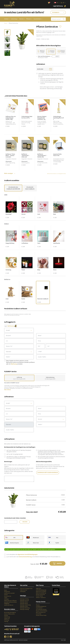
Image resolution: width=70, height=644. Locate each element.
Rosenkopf (9, 214)
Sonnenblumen (8, 596)
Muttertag (7, 620)
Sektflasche (57, 243)
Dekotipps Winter (24, 604)
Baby (39, 270)
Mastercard (33, 538)
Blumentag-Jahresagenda (10, 613)
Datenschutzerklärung (41, 593)
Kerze (55, 270)
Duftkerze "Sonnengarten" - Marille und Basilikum (42, 157)
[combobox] (19, 331)
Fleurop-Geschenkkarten (42, 611)
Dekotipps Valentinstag (25, 605)
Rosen (6, 590)
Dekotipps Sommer (24, 601)
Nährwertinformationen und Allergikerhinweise (56, 174)
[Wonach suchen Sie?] (58, 19)
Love (39, 214)
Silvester (6, 616)
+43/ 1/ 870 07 (11, 630)
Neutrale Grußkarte (43, 299)
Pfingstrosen (7, 592)
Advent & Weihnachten (9, 614)
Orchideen (7, 599)
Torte (39, 243)
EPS (10, 538)
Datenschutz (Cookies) (41, 592)
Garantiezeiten (39, 608)
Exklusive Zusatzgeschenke (26, 589)
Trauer (23, 270)
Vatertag (6, 622)
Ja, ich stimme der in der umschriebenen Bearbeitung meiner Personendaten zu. (34, 557)
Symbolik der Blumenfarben (11, 602)
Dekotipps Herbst (24, 602)
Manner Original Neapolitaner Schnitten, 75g (42, 118)
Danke (23, 299)
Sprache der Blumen (9, 605)
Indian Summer (24, 590)
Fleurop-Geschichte (40, 595)
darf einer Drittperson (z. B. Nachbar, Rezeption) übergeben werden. (19, 451)
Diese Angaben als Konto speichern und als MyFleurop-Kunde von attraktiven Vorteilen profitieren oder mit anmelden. (20, 363)
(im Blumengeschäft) (50, 378)
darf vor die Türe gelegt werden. (15, 455)
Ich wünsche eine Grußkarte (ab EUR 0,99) (13, 188)
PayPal (53, 543)
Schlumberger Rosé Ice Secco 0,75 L (27, 117)
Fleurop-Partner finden (41, 616)
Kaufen (59, 564)
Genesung (8, 270)
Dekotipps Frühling (24, 599)
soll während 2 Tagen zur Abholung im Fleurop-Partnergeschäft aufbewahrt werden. (19, 458)
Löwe (7, 299)
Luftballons (25, 243)
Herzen (23, 214)
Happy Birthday (10, 243)
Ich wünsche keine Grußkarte (30, 188)
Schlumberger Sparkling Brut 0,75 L (59, 118)
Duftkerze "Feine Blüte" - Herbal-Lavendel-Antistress (10, 157)
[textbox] (19, 331)
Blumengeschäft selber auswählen (48, 473)
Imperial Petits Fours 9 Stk (57, 155)
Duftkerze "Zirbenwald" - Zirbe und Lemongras (26, 157)
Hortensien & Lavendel (9, 593)
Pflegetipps (7, 604)
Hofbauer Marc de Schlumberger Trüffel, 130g (11, 118)
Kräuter (6, 595)
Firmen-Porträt (39, 596)
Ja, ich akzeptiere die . (22, 555)
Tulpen (6, 598)
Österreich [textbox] (9, 352)
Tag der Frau (7, 619)
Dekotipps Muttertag (25, 608)
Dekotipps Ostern (24, 607)
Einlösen (25, 522)
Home (6, 23)
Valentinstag (7, 617)
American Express (12, 543)
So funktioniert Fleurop (41, 610)
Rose (55, 214)
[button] (7, 19)
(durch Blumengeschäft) (19, 378)
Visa (53, 538)
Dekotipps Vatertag (24, 610)
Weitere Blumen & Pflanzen (10, 601)
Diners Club (33, 543)
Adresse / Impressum (41, 598)
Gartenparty (23, 592)
